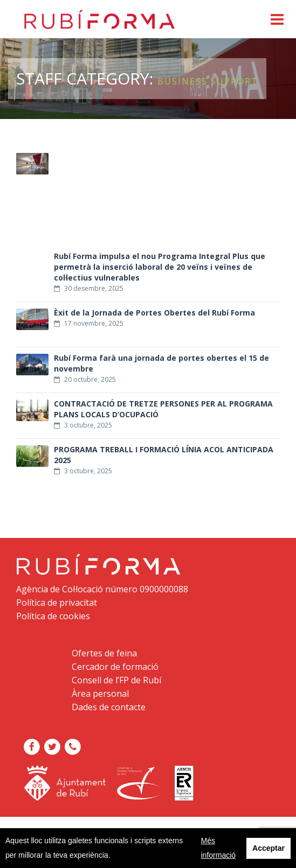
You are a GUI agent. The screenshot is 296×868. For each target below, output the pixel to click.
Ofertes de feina (104, 653)
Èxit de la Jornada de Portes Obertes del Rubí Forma (154, 313)
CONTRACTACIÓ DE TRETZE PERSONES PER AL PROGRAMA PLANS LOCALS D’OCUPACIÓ (163, 409)
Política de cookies (53, 616)
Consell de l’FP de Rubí (116, 680)
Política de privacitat (57, 603)
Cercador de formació (115, 667)
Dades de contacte (109, 707)
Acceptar (269, 848)
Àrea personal (100, 694)
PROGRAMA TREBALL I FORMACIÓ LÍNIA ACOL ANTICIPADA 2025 (164, 455)
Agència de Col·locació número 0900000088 (102, 589)
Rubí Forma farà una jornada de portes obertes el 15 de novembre (161, 363)
